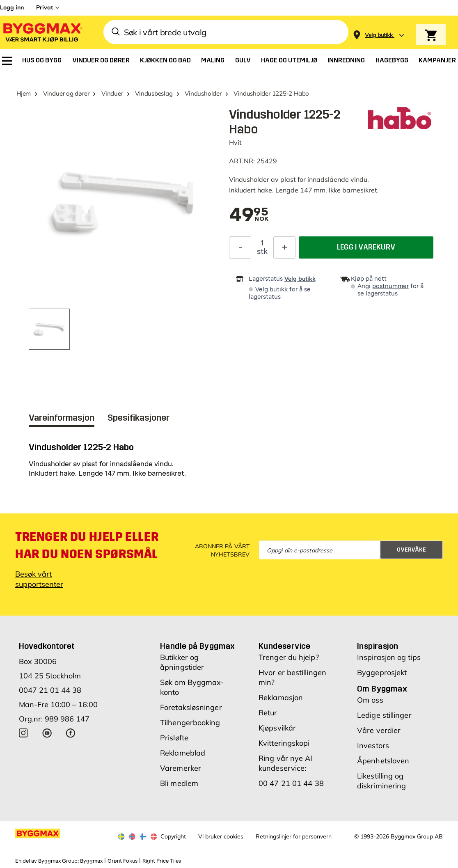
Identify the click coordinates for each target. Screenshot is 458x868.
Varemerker (181, 768)
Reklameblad (183, 753)
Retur (268, 713)
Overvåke (411, 550)
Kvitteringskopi (284, 743)
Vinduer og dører (66, 93)
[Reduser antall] (240, 247)
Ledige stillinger (384, 715)
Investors (373, 745)
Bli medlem (179, 783)
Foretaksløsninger (191, 707)
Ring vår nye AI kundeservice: (286, 763)
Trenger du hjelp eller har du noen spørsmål (87, 545)
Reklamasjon (281, 697)
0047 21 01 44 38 (50, 690)
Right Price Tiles (162, 861)
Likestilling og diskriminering (381, 781)
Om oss (370, 700)
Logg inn (12, 7)
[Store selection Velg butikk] (379, 35)
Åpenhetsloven (383, 761)
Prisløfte (174, 738)
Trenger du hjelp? (289, 657)
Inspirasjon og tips (389, 657)
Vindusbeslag (154, 93)
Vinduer (112, 93)
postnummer (390, 286)
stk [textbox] (262, 252)
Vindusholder (203, 93)
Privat (45, 7)
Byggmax (91, 861)
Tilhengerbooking (190, 723)
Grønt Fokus (123, 861)
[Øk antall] (284, 247)
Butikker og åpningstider (182, 662)
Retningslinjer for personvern (294, 836)
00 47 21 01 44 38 (291, 783)
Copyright (173, 836)
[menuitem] (7, 61)
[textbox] (249, 215)
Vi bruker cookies (221, 836)
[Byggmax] (42, 32)
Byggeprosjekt (382, 672)
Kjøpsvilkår (277, 728)
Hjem (24, 93)
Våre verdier (379, 730)
